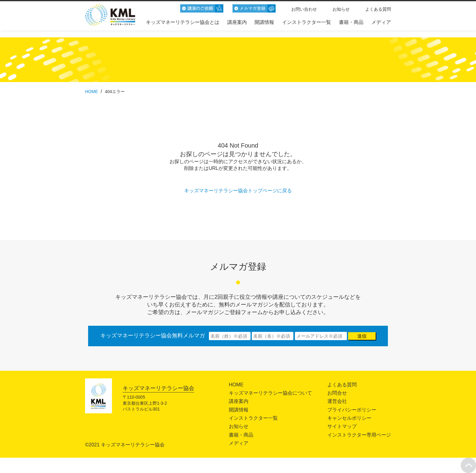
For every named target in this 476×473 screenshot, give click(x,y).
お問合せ (337, 393)
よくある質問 (378, 9)
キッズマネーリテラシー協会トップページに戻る (238, 191)
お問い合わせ (304, 9)
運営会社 (337, 401)
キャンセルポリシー (349, 418)
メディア (381, 22)
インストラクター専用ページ (359, 435)
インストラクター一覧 (307, 22)
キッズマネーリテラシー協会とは (183, 22)
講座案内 (237, 22)
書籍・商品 (351, 22)
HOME (236, 385)
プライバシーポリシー (352, 410)
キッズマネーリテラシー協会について (270, 393)
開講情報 (264, 22)
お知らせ (341, 9)
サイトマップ (342, 426)
